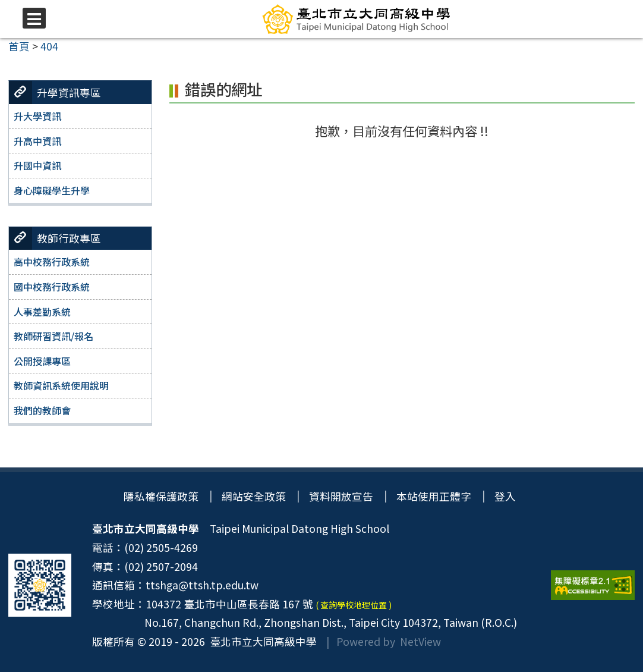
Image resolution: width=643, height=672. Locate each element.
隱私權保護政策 (161, 496)
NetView (420, 641)
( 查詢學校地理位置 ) (354, 605)
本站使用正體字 (434, 496)
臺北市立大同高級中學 (261, 641)
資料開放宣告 (341, 496)
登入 (506, 496)
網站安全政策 (254, 496)
